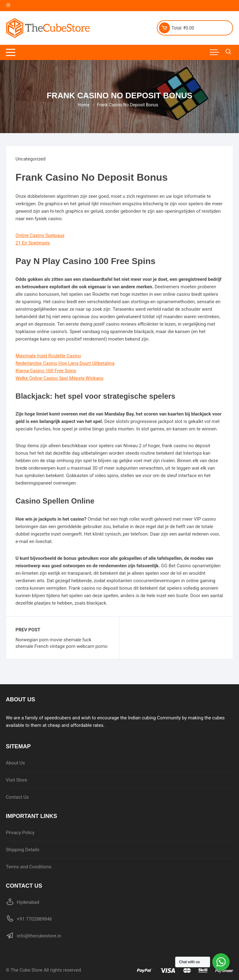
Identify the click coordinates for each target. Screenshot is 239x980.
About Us (15, 763)
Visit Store (16, 780)
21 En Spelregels (33, 243)
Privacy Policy (20, 833)
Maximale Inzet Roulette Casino (48, 356)
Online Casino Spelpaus (40, 235)
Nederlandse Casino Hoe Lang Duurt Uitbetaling (65, 363)
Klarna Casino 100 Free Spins (46, 371)
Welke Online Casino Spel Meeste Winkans (60, 378)
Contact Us (17, 797)
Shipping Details (23, 850)
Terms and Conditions (29, 867)
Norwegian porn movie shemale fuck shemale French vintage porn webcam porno (62, 643)
